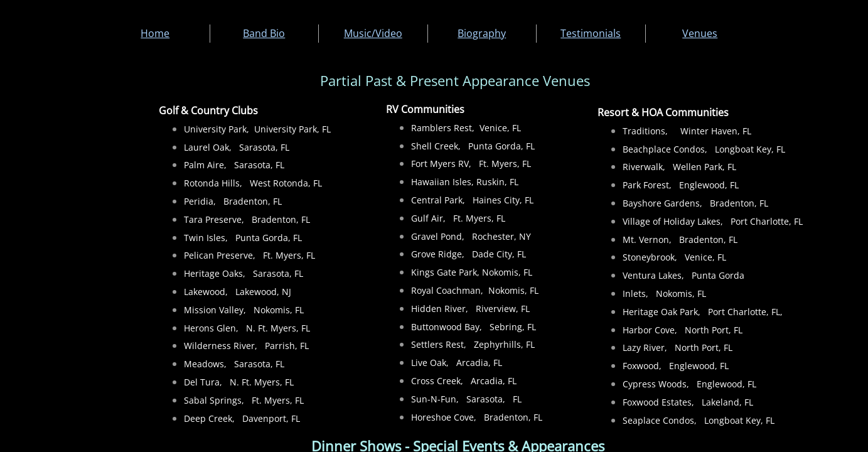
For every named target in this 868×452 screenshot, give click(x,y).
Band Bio (264, 33)
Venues (700, 33)
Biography (482, 33)
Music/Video (373, 33)
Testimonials (591, 33)
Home (155, 33)
